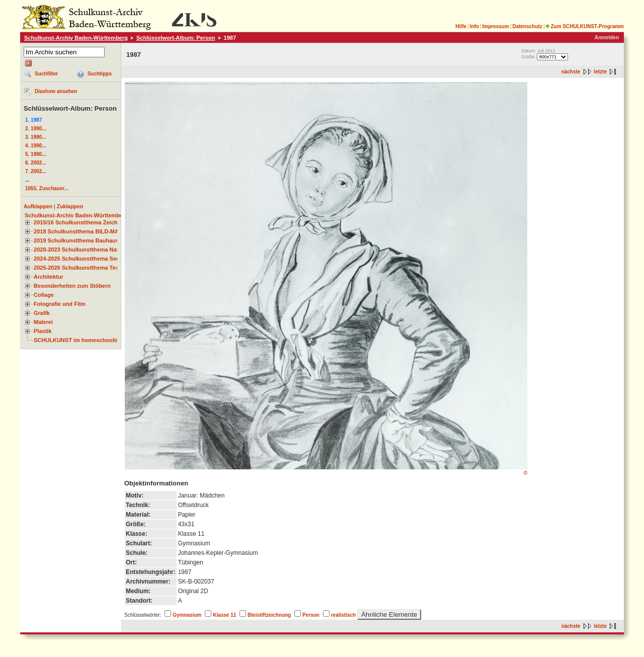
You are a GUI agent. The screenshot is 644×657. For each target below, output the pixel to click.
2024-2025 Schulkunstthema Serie (78, 259)
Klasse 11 (224, 615)
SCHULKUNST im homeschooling (78, 340)
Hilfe (461, 26)
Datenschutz (527, 26)
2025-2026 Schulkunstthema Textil (79, 268)
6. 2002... (36, 163)
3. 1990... (36, 137)
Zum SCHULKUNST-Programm (585, 26)
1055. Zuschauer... (47, 188)
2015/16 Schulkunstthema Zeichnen (80, 222)
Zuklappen (70, 206)
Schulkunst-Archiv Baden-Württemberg (76, 38)
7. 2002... (36, 171)
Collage (44, 295)
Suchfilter (46, 74)
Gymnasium (187, 615)
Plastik (43, 331)
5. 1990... (36, 154)
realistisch (343, 615)
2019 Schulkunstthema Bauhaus (76, 240)
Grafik (42, 313)
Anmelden (607, 37)
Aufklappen (38, 206)
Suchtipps (100, 74)
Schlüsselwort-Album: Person (176, 38)
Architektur (49, 277)
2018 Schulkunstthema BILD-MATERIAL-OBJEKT (98, 231)
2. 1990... (36, 129)
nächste (571, 72)
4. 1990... (36, 146)
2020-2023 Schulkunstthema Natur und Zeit (90, 250)
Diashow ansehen (56, 91)
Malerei (43, 322)
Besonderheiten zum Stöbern (72, 286)
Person (311, 615)
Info (474, 26)
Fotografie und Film (60, 304)
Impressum (495, 26)
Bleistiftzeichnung (269, 615)
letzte (600, 72)
